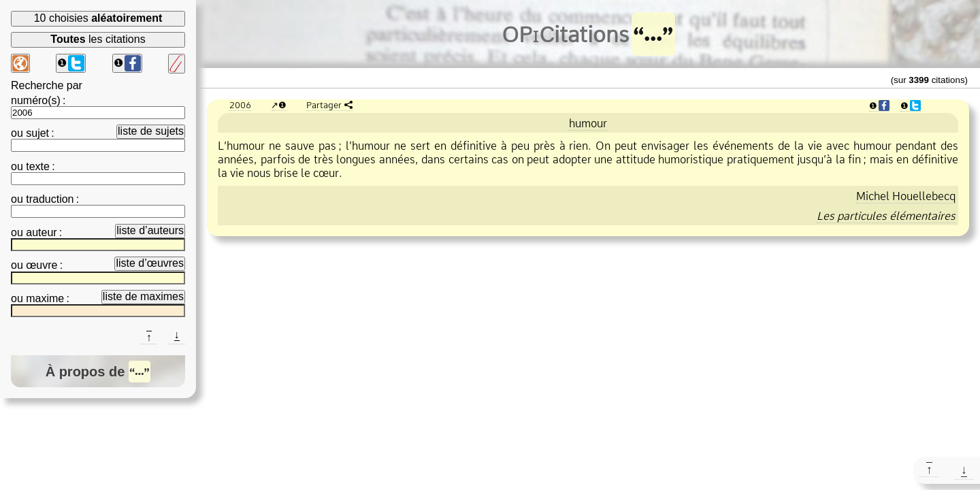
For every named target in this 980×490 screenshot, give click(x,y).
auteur (41, 232)
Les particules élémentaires (886, 216)
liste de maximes (143, 296)
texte (38, 166)
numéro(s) (36, 100)
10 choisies (98, 18)
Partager (324, 105)
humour (588, 123)
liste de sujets (151, 131)
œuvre (42, 265)
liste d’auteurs (150, 230)
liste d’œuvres (150, 263)
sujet (37, 133)
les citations (98, 39)
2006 (240, 105)
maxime (45, 298)
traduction (50, 199)
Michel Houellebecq (906, 196)
